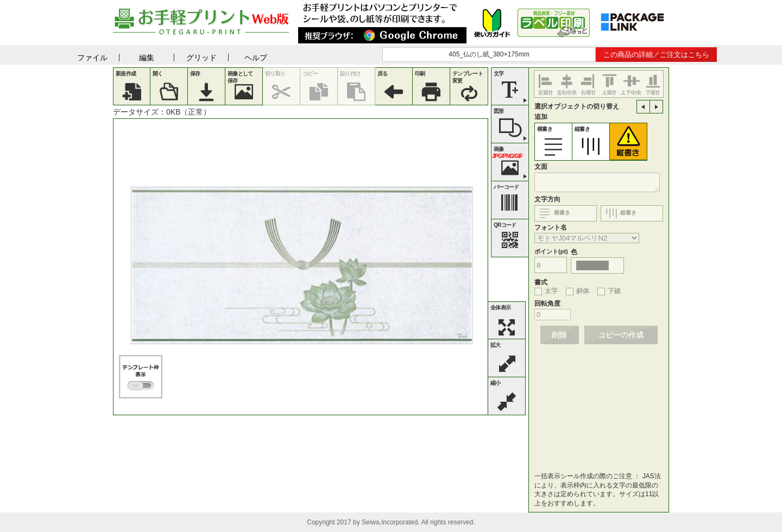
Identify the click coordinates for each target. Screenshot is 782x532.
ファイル (92, 58)
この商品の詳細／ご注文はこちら (656, 55)
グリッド (201, 58)
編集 (147, 58)
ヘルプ (256, 58)
